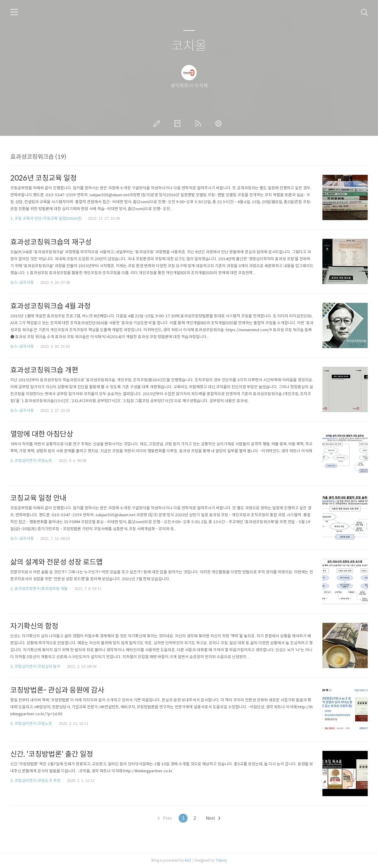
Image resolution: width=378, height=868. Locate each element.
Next (213, 818)
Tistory (221, 860)
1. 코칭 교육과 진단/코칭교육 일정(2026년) (46, 218)
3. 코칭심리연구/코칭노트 (31, 461)
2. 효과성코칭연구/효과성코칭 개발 (39, 589)
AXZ (188, 860)
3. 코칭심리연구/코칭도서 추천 (35, 781)
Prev (165, 818)
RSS (199, 123)
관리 (220, 123)
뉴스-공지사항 (22, 282)
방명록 (179, 123)
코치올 (189, 46)
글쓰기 (158, 123)
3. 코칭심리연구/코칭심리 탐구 (35, 666)
